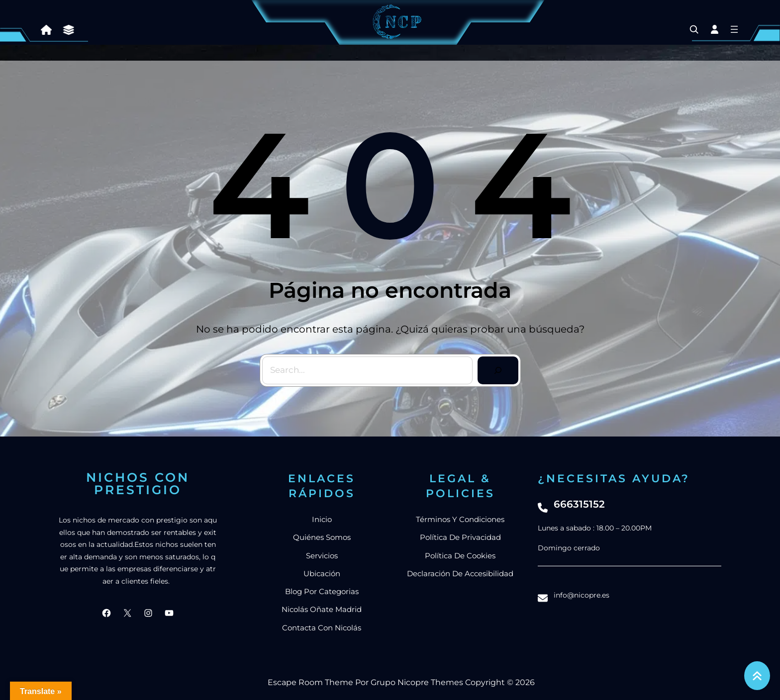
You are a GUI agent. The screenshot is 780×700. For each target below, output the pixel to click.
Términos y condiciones (460, 519)
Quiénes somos (322, 537)
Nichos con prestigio (138, 483)
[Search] (498, 370)
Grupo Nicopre (400, 682)
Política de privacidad (460, 537)
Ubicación (322, 573)
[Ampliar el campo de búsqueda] (694, 29)
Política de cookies (460, 556)
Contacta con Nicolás (322, 628)
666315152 (579, 504)
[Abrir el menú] (734, 29)
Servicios (322, 556)
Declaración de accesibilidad (460, 573)
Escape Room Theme (310, 682)
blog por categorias (322, 591)
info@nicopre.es (582, 595)
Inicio (322, 519)
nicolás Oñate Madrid (322, 609)
